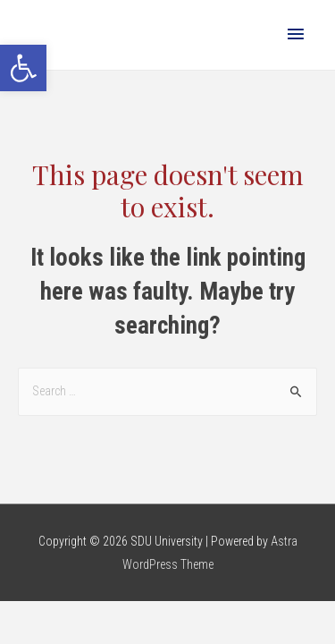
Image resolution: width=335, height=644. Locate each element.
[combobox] (167, 392)
